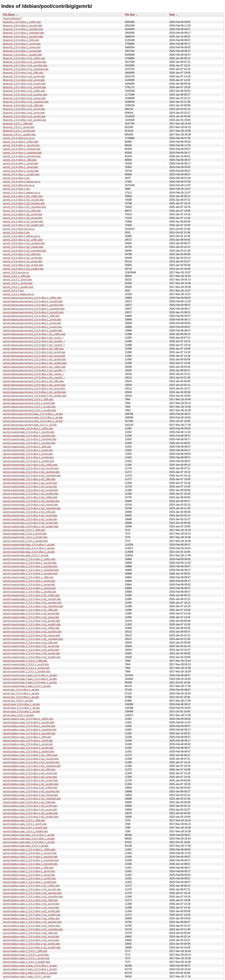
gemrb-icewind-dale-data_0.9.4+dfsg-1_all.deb (29, 545)
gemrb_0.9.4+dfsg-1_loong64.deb (22, 156)
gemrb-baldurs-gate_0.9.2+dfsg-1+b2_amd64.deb (31, 784)
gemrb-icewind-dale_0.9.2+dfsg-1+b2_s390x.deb (30, 465)
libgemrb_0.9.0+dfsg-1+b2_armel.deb (24, 113)
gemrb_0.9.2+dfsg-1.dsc (16, 189)
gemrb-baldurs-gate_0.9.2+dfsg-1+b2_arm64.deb (30, 781)
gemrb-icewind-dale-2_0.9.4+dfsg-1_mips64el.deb (31, 570)
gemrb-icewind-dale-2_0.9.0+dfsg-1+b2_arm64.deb (31, 653)
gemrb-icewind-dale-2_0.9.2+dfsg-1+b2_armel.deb (31, 617)
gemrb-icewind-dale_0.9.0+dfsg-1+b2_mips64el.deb (32, 508)
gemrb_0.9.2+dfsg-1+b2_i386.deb (22, 211)
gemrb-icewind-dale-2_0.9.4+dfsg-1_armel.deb (29, 585)
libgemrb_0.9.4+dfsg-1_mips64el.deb (24, 33)
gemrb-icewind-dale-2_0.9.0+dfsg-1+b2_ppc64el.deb (32, 632)
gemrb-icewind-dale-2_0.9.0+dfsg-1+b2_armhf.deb (31, 646)
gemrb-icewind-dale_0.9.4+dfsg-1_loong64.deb (29, 443)
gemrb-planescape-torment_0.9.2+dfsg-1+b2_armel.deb (34, 356)
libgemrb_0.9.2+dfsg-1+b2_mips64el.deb (26, 69)
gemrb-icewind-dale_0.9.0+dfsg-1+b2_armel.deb (30, 519)
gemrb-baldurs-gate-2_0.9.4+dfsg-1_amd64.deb (30, 882)
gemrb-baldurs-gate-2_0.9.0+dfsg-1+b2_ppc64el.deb (32, 922)
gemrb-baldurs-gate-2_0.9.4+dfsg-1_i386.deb (28, 868)
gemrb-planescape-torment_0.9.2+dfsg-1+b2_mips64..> (34, 345)
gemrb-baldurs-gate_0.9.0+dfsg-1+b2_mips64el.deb (32, 799)
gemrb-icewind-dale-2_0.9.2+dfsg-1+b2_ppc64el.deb (32, 603)
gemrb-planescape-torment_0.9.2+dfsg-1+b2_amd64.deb (35, 363)
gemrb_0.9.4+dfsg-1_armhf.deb (21, 163)
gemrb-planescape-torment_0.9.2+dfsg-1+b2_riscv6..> (33, 338)
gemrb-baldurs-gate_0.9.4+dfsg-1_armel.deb (28, 744)
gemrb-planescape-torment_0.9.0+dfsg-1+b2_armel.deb (34, 389)
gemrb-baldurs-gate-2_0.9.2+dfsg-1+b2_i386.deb (30, 900)
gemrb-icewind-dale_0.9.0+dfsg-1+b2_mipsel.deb (30, 505)
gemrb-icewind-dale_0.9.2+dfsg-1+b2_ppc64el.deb (31, 472)
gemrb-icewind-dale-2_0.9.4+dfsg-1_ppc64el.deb (30, 566)
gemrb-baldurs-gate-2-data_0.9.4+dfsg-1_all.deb (30, 966)
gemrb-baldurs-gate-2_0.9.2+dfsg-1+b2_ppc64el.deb (32, 893)
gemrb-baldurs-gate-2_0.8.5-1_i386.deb (25, 951)
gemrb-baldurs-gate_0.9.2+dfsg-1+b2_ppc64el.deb (31, 762)
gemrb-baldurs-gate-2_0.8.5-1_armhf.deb (26, 955)
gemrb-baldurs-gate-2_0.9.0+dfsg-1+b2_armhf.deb (31, 937)
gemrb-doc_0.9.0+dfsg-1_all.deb (21, 697)
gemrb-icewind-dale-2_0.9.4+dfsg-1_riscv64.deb (30, 563)
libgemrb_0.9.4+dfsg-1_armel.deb (22, 47)
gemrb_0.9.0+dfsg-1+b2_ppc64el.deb (24, 243)
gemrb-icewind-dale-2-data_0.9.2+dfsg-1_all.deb (30, 679)
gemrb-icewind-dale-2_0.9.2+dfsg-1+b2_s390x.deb (31, 595)
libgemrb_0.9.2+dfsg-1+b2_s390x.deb (24, 58)
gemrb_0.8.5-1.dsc (13, 291)
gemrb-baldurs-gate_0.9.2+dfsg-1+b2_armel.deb (30, 777)
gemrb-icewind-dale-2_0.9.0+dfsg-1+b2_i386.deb (30, 643)
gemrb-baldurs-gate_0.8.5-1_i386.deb (24, 820)
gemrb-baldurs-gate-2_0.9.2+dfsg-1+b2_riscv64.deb (32, 889)
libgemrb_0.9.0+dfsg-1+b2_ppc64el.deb (25, 95)
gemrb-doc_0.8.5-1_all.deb (18, 701)
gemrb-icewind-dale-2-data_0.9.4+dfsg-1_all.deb (30, 675)
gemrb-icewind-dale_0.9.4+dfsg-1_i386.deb (27, 447)
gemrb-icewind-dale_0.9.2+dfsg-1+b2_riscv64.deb (31, 468)
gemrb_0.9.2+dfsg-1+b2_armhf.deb (23, 214)
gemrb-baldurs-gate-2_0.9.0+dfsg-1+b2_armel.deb (31, 940)
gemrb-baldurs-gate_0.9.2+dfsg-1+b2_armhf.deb (30, 773)
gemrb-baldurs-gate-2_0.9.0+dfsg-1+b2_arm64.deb (31, 944)
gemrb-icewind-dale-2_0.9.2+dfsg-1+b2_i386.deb (30, 610)
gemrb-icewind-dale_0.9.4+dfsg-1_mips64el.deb (30, 439)
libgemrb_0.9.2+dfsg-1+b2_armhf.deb (24, 76)
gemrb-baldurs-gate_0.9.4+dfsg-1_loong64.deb (29, 733)
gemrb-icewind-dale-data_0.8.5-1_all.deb (26, 555)
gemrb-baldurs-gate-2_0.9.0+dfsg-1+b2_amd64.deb (32, 948)
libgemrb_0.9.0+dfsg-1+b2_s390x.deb (24, 91)
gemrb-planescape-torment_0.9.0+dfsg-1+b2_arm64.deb (34, 392)
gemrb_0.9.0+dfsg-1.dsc (16, 233)
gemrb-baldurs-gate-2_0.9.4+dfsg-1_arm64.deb (29, 878)
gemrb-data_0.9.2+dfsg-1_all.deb (21, 708)
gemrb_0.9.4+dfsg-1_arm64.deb (21, 171)
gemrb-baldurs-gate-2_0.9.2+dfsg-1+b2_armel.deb (31, 908)
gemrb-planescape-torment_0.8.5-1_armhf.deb (29, 403)
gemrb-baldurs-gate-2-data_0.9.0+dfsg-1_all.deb (30, 973)
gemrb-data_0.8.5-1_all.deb (18, 715)
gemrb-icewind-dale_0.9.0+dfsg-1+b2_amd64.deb (31, 526)
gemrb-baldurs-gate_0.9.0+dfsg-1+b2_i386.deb (29, 802)
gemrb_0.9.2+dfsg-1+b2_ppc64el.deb (24, 203)
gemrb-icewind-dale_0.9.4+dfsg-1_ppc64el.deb (29, 436)
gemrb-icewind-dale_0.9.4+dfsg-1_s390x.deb (28, 428)
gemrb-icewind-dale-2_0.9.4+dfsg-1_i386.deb (28, 577)
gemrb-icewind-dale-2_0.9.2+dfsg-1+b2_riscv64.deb (32, 599)
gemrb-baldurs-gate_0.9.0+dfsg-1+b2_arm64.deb (30, 813)
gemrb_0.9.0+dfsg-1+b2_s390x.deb (23, 240)
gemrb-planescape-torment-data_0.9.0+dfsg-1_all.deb (33, 421)
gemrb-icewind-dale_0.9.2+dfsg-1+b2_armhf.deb (30, 483)
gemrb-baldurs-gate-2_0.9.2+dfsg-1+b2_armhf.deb (31, 904)
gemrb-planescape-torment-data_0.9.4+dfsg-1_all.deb (33, 414)
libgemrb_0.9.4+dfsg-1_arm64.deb (22, 51)
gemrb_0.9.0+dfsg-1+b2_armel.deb (23, 261)
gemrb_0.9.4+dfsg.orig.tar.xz (19, 138)
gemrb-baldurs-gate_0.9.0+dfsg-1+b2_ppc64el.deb (31, 791)
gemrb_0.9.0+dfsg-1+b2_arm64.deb (23, 265)
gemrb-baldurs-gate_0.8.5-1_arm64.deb (25, 828)
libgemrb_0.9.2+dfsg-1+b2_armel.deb (24, 80)
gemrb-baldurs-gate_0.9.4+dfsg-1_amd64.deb (29, 752)
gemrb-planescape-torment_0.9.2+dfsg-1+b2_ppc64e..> (34, 341)
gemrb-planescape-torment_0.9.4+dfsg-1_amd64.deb (33, 331)
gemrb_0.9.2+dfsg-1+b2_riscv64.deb (23, 200)
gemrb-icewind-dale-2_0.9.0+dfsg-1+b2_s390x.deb (31, 628)
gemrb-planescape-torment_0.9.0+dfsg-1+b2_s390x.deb (34, 367)
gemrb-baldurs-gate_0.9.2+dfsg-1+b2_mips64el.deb (32, 766)
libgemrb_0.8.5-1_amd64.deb (19, 135)
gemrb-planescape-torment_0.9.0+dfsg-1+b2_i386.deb (33, 381)
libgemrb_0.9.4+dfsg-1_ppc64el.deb (23, 29)
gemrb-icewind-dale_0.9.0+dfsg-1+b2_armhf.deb (30, 516)
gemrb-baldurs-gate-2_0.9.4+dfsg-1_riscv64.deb (30, 853)
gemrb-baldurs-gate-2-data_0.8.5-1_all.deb (27, 976)
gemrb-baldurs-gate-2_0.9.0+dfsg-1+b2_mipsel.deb (32, 926)
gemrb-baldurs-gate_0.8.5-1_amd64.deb (25, 831)
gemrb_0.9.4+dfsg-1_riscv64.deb (21, 145)
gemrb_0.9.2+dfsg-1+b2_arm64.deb (23, 222)
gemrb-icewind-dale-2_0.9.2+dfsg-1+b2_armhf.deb (31, 613)
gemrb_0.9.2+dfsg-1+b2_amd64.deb (23, 225)
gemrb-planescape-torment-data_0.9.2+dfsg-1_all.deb (33, 418)
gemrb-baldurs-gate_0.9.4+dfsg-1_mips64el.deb (30, 730)
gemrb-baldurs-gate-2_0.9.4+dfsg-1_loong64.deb (30, 864)
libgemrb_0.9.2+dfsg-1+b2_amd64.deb (25, 87)
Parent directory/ (12, 18)
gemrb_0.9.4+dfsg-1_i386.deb (20, 160)
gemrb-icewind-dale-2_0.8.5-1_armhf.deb (26, 664)
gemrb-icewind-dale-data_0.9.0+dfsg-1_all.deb (29, 552)
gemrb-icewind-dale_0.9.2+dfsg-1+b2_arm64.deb (30, 490)
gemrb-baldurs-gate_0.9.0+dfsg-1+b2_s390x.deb (30, 788)
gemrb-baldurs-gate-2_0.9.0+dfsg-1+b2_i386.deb (30, 933)
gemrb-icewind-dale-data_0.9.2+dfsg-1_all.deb (29, 548)
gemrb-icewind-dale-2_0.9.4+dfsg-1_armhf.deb (29, 581)
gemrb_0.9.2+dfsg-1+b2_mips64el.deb (24, 207)
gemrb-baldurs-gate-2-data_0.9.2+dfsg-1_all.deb (30, 969)
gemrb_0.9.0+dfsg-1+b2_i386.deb (22, 254)
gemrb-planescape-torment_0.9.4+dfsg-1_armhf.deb (32, 320)
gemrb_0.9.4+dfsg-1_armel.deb (20, 167)
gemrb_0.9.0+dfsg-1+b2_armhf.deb (23, 258)
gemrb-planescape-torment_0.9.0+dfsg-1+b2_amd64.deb (35, 396)
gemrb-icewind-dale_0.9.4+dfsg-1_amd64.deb (29, 461)
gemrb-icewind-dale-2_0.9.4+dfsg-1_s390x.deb (29, 559)
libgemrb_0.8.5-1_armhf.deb (19, 127)
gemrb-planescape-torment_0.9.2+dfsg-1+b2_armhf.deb (34, 352)
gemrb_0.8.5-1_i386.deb (17, 276)
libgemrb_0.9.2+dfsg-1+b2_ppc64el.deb (25, 66)
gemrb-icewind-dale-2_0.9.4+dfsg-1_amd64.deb (30, 592)
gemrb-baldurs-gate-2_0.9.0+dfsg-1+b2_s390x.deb (31, 918)
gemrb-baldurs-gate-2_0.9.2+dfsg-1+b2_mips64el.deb (33, 897)
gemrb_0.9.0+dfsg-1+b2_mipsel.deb (23, 247)
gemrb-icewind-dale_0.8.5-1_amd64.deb (25, 541)
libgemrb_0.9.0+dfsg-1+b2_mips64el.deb (26, 102)
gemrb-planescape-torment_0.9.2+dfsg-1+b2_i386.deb (33, 349)
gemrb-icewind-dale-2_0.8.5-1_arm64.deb (26, 668)
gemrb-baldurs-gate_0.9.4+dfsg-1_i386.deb (27, 737)
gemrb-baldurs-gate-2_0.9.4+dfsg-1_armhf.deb (29, 871)
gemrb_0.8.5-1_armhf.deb (17, 280)
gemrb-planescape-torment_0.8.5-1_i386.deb (28, 399)
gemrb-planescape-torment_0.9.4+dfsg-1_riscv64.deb (33, 301)
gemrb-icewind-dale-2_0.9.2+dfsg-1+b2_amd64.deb (32, 624)
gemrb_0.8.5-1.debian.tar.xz (19, 294)
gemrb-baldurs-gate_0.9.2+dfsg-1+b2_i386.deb (29, 770)
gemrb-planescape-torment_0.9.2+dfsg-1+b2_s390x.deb (34, 334)
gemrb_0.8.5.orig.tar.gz (16, 272)
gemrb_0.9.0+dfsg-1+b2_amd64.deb (23, 269)
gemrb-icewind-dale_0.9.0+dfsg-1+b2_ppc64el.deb (31, 501)
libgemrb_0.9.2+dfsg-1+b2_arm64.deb (24, 84)
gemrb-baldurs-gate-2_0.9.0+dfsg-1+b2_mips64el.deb (33, 929)
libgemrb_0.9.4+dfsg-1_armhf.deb (22, 44)
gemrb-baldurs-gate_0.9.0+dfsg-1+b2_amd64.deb (31, 817)
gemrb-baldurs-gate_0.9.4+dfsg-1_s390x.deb (28, 719)
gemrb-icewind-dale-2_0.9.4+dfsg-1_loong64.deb (30, 574)
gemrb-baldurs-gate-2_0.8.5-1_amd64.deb (27, 962)
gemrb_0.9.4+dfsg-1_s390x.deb (21, 142)
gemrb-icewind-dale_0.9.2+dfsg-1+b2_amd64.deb (31, 494)
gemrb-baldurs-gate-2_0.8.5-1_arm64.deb (26, 958)
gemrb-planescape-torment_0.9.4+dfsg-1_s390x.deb (32, 298)
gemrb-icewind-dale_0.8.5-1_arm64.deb (25, 537)
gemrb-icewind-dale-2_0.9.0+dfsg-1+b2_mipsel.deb (32, 635)
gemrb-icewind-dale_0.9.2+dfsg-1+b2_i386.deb (29, 479)
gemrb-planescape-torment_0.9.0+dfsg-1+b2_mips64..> (34, 378)
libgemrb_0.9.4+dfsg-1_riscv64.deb (22, 26)
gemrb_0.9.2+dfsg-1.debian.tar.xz (22, 193)
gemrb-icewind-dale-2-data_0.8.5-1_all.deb (27, 686)
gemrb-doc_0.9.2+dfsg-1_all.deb (21, 693)
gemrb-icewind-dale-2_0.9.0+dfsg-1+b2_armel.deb (31, 650)
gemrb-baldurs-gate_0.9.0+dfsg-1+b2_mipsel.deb (30, 795)
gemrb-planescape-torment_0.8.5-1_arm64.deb (29, 407)
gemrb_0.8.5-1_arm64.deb (18, 283)
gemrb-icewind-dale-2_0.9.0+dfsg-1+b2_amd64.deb (32, 657)
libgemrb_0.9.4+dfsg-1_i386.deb (21, 40)
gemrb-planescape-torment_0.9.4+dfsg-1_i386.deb (31, 316)
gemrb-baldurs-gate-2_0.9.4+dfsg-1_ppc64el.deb (30, 857)
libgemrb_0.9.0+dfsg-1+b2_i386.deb (23, 105)
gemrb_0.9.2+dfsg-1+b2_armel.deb (23, 218)
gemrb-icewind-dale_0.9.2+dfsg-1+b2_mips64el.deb (32, 476)
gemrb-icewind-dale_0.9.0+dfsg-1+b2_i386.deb (29, 512)
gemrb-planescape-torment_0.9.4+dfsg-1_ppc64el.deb (33, 305)
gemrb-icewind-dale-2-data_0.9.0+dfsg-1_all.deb (30, 683)
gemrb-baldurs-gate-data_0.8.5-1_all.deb (26, 846)
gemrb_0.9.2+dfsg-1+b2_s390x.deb (23, 196)
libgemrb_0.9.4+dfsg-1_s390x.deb (22, 22)
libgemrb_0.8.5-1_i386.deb (18, 124)
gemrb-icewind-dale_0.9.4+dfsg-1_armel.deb (28, 454)
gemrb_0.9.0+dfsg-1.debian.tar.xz (22, 236)
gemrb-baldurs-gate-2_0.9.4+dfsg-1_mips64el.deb (31, 860)
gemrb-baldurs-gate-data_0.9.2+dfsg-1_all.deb (29, 839)
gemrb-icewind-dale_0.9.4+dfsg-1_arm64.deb (28, 457)
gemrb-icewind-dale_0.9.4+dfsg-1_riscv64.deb (29, 432)
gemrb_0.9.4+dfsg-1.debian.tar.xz (22, 182)
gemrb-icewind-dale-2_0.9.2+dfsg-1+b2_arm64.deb (31, 621)
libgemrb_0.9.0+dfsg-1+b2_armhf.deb (24, 109)
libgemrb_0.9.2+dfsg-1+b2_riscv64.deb (25, 62)
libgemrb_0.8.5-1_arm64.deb (19, 131)
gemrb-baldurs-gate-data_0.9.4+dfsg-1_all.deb (29, 835)
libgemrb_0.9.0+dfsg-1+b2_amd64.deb (25, 120)
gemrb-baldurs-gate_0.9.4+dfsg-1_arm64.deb (28, 748)
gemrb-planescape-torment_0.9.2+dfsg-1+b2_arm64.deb (34, 359)
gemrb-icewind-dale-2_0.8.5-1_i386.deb (25, 661)
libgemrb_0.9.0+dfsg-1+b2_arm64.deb (24, 116)
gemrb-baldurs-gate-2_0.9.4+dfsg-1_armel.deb (29, 875)
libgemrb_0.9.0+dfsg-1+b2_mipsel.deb (24, 98)
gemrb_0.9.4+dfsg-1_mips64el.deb (22, 153)
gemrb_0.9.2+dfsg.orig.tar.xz (19, 185)
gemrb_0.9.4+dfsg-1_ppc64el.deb (22, 149)
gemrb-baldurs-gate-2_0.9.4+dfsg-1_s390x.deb (29, 850)
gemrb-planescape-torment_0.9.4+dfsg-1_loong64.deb (33, 312)
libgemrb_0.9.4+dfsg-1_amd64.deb (22, 55)
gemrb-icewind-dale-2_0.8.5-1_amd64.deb (27, 672)
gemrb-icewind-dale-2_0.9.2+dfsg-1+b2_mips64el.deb (33, 606)
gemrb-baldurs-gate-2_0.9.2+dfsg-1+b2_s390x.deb (31, 886)
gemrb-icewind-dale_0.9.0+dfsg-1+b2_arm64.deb (30, 523)
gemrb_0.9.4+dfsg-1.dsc (16, 178)
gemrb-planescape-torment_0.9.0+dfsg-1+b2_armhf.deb (34, 385)
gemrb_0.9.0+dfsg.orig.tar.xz (19, 229)
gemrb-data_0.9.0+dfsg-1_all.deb (21, 711)
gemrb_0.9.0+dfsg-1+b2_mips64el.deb (24, 251)
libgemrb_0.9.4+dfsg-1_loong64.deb (23, 37)
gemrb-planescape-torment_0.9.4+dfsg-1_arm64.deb (32, 327)
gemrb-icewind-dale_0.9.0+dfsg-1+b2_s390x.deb (30, 497)
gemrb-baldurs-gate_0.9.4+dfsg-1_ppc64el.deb (29, 726)
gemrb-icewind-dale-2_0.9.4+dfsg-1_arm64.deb (29, 588)
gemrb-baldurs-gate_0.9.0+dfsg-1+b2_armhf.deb (30, 806)
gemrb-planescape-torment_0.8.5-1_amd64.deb (30, 410)
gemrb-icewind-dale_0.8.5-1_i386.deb (24, 530)
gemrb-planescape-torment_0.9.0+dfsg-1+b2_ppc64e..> (34, 370)
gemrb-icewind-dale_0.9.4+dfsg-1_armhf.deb (28, 450)
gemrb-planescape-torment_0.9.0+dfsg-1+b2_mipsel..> (34, 374)
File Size (130, 14)
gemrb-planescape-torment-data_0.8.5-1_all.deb (30, 425)
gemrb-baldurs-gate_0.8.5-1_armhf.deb (25, 824)
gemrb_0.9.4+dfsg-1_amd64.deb (21, 174)
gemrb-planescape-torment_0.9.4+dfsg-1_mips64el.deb (34, 309)
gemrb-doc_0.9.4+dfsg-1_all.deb (21, 690)
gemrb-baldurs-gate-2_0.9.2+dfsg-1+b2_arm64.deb (31, 911)
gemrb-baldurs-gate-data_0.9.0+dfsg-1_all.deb (29, 842)
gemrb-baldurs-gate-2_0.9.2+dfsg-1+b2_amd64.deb (32, 915)
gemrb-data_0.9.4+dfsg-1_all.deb (21, 704)
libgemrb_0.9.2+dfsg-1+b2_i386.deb (23, 73)
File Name (9, 14)
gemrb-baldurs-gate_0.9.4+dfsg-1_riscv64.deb (29, 722)
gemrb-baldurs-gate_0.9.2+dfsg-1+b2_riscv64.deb (31, 759)
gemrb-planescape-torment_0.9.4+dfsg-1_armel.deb (32, 323)
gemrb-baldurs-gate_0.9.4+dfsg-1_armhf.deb (28, 741)
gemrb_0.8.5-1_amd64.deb (18, 287)
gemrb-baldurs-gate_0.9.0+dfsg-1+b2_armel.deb (30, 810)
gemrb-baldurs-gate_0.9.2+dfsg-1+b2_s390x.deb (30, 755)
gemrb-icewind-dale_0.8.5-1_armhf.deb (25, 534)
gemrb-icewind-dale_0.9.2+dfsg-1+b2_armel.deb (30, 487)
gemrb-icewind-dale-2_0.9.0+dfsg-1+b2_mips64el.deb (33, 639)
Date (172, 14)
